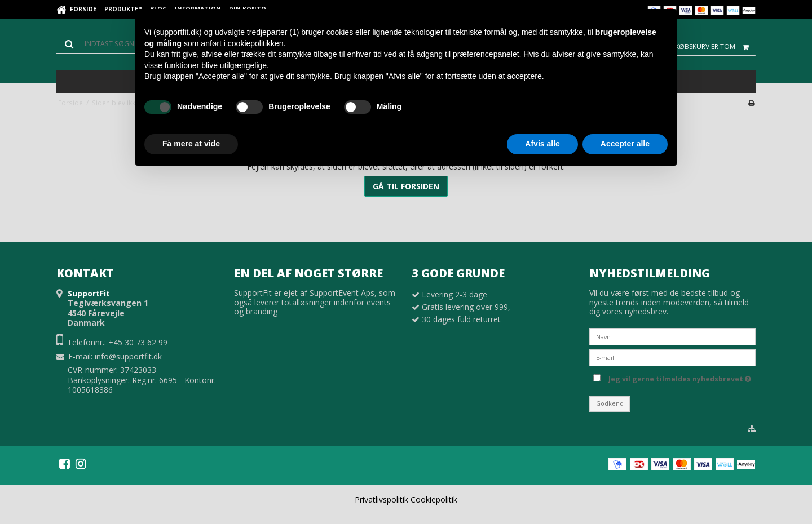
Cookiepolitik (434, 499)
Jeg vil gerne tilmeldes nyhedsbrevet (680, 377)
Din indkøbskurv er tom (703, 47)
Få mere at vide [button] (191, 144)
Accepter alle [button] (625, 144)
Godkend (610, 403)
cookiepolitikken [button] (256, 43)
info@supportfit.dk (128, 356)
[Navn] (672, 336)
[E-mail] (672, 357)
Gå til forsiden (406, 186)
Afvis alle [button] (542, 144)
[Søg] (107, 44)
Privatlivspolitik (381, 499)
